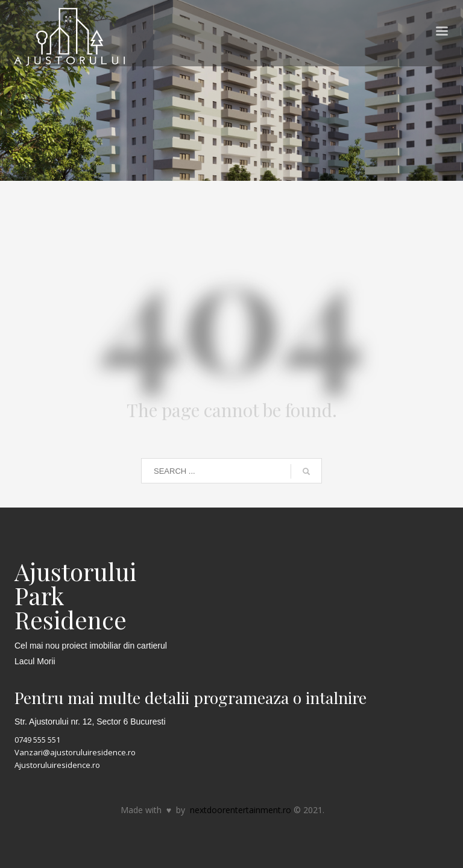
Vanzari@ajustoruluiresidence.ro (75, 752)
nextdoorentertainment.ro (241, 810)
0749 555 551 (37, 740)
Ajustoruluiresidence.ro (57, 765)
